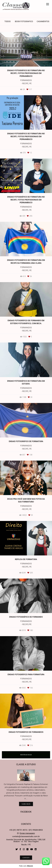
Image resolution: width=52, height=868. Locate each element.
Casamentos (43, 22)
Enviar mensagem (27, 833)
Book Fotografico (24, 22)
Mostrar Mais (26, 755)
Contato (26, 858)
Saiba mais (26, 804)
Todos (7, 22)
